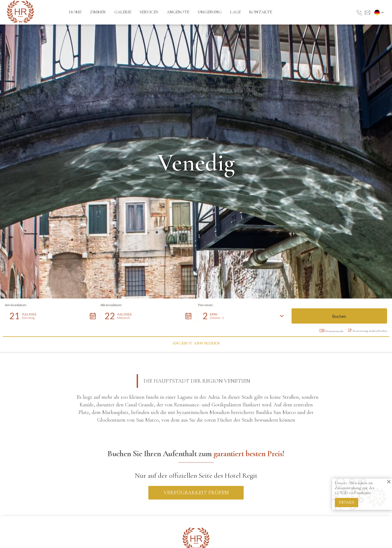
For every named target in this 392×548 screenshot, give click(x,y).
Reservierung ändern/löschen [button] (368, 331)
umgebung (210, 12)
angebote (178, 12)
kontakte (261, 12)
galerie (123, 12)
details (347, 502)
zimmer (98, 12)
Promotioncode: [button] (332, 331)
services (149, 12)
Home (75, 12)
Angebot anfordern (196, 343)
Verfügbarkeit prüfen (196, 493)
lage (235, 12)
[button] (380, 12)
